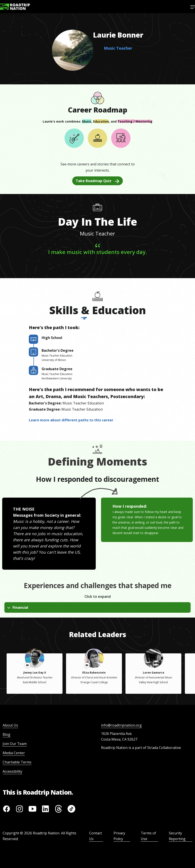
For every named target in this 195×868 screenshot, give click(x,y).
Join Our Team (15, 744)
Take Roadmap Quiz (97, 181)
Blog (6, 734)
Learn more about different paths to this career (71, 420)
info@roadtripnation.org (121, 725)
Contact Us (96, 836)
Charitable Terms (17, 762)
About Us (10, 725)
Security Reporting (177, 836)
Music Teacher (118, 48)
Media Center (14, 753)
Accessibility (12, 771)
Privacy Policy (119, 836)
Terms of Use (148, 836)
